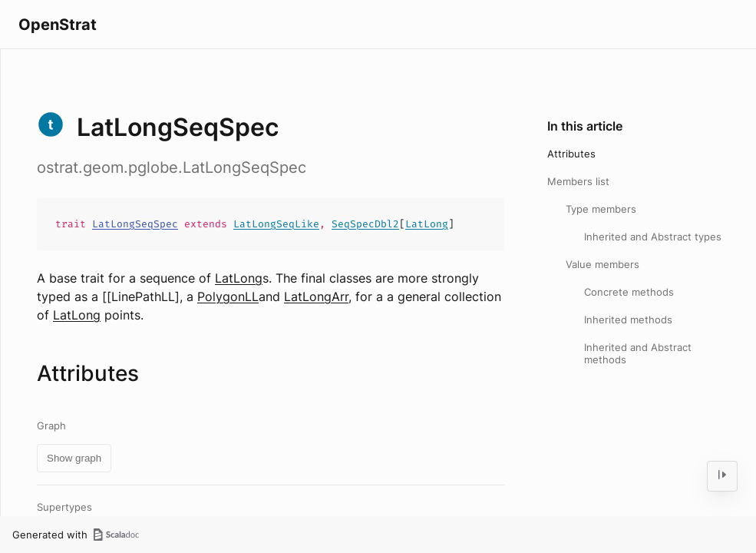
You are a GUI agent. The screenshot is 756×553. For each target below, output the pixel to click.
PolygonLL (228, 296)
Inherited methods (628, 320)
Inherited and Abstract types (653, 237)
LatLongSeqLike (276, 224)
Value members (602, 264)
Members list (578, 181)
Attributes (571, 154)
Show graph (74, 458)
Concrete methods (629, 292)
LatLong (427, 224)
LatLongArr (316, 296)
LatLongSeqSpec (135, 224)
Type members (601, 209)
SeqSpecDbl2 (365, 224)
